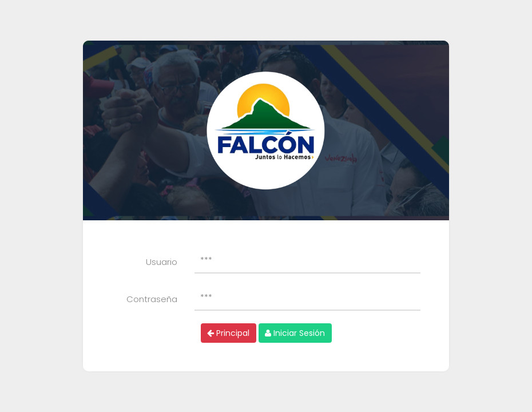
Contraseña (152, 299)
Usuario (162, 262)
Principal (228, 333)
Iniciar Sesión (295, 333)
